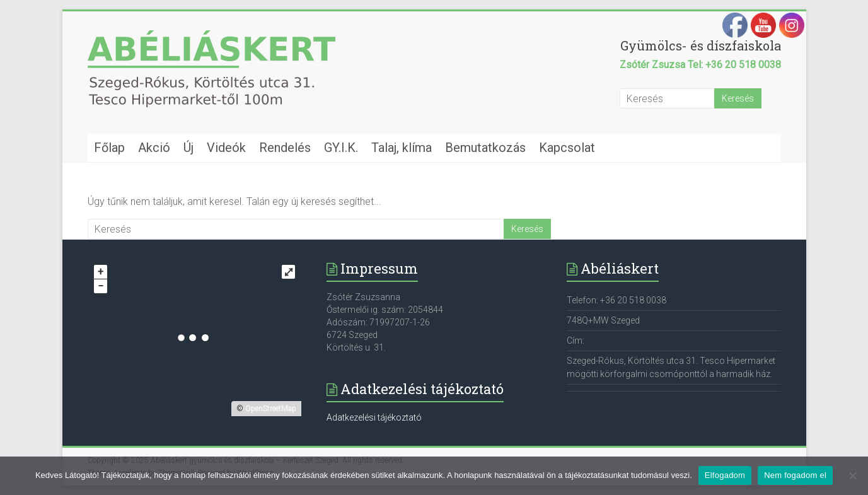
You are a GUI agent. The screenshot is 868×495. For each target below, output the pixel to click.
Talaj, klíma (402, 148)
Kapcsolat (567, 148)
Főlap (109, 148)
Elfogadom (725, 475)
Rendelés (285, 148)
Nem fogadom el (795, 475)
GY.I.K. (341, 148)
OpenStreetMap (271, 409)
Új (188, 148)
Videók (226, 148)
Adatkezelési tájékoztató (374, 417)
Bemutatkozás (485, 148)
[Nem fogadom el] (852, 475)
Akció (154, 148)
